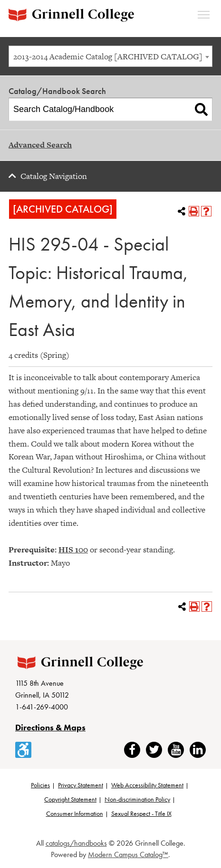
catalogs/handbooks (76, 843)
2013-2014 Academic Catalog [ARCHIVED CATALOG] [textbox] (108, 56)
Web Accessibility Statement (147, 785)
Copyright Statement (70, 799)
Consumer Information (75, 813)
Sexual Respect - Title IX (141, 813)
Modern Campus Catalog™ (128, 854)
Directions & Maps (50, 727)
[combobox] (110, 56)
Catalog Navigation (54, 176)
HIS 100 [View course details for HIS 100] (73, 550)
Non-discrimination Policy (137, 799)
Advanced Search (40, 145)
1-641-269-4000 (42, 707)
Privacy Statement (81, 785)
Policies (40, 785)
